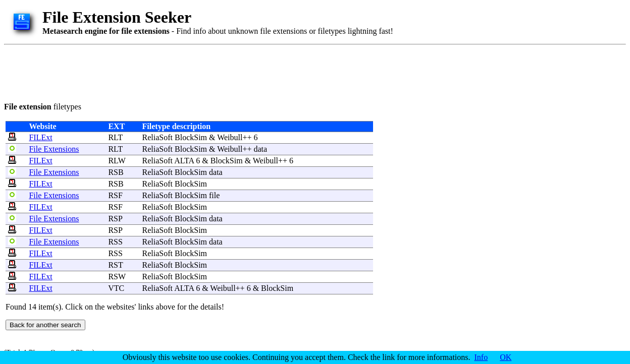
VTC (116, 288)
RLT (115, 137)
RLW (117, 161)
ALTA (184, 161)
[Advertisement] (188, 72)
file (214, 195)
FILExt (40, 137)
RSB (116, 172)
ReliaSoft (157, 137)
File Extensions (54, 149)
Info (481, 357)
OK (506, 357)
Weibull (230, 137)
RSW (117, 277)
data (261, 149)
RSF (115, 195)
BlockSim (191, 137)
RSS (115, 242)
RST (115, 265)
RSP (115, 219)
